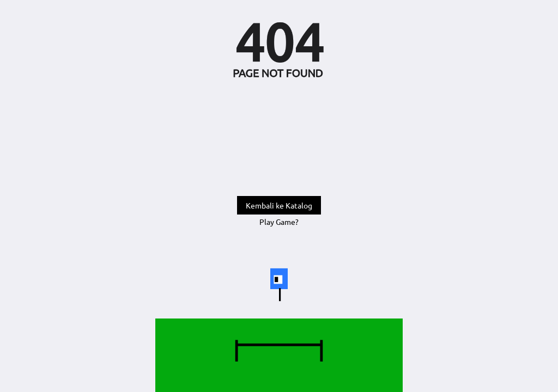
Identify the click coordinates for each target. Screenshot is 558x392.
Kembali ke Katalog (279, 205)
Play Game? (279, 222)
